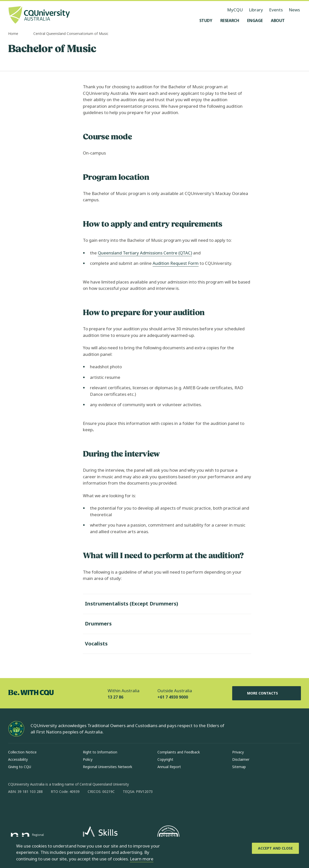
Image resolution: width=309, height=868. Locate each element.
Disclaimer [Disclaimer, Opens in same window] (241, 759)
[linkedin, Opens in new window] (40, 808)
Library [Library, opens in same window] (256, 10)
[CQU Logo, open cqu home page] (39, 15)
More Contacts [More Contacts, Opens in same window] (267, 693)
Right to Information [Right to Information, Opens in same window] (100, 752)
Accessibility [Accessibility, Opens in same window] (18, 759)
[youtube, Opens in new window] (66, 808)
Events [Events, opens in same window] (276, 10)
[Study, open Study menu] (206, 20)
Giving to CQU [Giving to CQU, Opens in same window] (20, 767)
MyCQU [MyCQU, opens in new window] (235, 10)
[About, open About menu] (278, 20)
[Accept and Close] (275, 848)
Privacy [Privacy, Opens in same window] (238, 752)
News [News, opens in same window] (294, 10)
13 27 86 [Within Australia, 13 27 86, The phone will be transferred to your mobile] (115, 697)
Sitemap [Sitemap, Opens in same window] (239, 767)
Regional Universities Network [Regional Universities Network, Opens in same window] (108, 767)
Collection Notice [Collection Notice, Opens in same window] (22, 752)
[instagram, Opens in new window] (27, 808)
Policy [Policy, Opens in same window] (88, 759)
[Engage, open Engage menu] (255, 20)
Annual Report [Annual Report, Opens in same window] (169, 767)
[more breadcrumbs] (28, 34)
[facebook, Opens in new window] (14, 808)
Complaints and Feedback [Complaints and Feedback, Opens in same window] (179, 752)
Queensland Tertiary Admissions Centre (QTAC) (145, 253)
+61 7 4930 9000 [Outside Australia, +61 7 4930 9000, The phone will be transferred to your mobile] (173, 697)
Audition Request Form (176, 263)
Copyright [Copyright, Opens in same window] (165, 759)
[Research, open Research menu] (230, 20)
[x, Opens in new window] (53, 808)
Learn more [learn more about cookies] (142, 859)
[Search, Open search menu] (296, 20)
